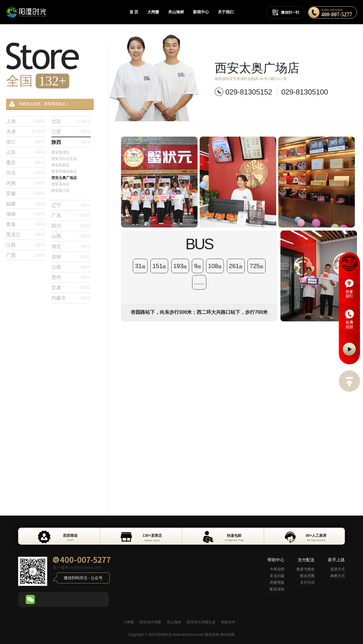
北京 (71, 121)
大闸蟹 (153, 12)
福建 (26, 204)
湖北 (71, 246)
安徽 (26, 193)
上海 (26, 121)
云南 (71, 267)
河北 (26, 173)
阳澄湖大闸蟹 (150, 622)
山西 (71, 236)
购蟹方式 (338, 576)
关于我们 (226, 12)
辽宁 (71, 205)
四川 (71, 226)
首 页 (134, 12)
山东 (26, 152)
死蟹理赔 (277, 583)
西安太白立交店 (64, 159)
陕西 (71, 142)
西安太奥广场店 (64, 178)
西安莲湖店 (60, 152)
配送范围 (307, 576)
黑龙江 (26, 235)
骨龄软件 (228, 622)
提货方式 (338, 569)
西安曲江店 (60, 191)
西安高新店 (60, 165)
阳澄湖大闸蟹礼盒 (201, 622)
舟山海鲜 (176, 12)
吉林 (71, 257)
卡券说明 (277, 569)
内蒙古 (71, 298)
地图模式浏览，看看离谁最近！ (39, 104)
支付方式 (307, 583)
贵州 (71, 277)
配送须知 (277, 589)
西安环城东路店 (64, 171)
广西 (26, 255)
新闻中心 (201, 12)
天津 (26, 132)
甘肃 (71, 288)
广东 (71, 216)
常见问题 (277, 576)
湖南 (26, 214)
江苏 (71, 132)
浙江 (26, 142)
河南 (26, 183)
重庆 (26, 163)
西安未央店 (60, 184)
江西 (26, 245)
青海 (26, 224)
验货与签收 (306, 569)
